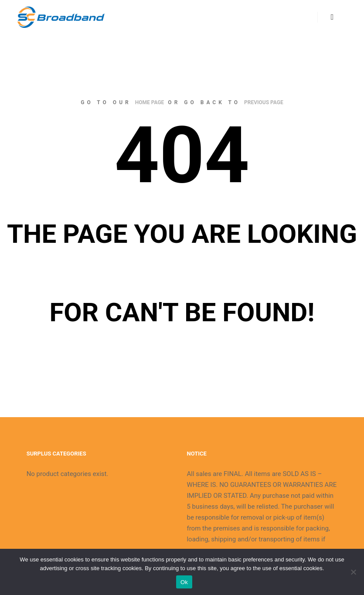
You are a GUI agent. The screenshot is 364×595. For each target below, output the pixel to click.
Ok (184, 582)
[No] (353, 572)
